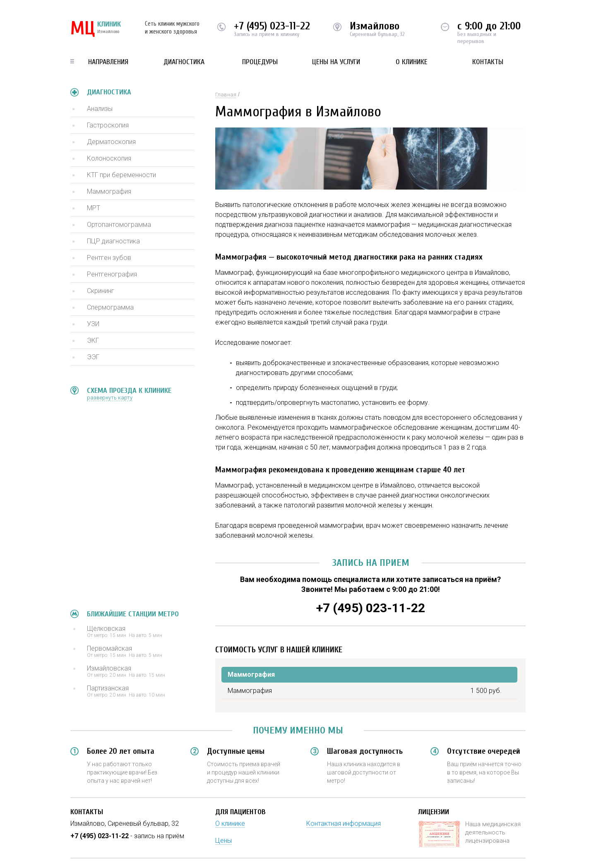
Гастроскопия (108, 125)
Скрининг (101, 291)
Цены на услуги (336, 62)
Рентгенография (112, 274)
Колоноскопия (109, 158)
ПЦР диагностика (113, 241)
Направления (108, 62)
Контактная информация (344, 824)
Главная (226, 95)
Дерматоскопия (111, 142)
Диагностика (184, 62)
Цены (223, 840)
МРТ (94, 208)
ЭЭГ (93, 357)
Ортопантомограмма (119, 225)
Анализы (100, 109)
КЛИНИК (96, 29)
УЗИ (93, 324)
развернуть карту (110, 398)
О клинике (412, 62)
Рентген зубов (109, 258)
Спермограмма (110, 307)
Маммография (109, 191)
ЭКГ (93, 340)
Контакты (488, 62)
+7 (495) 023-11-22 (272, 26)
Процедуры (260, 62)
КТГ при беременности (121, 175)
